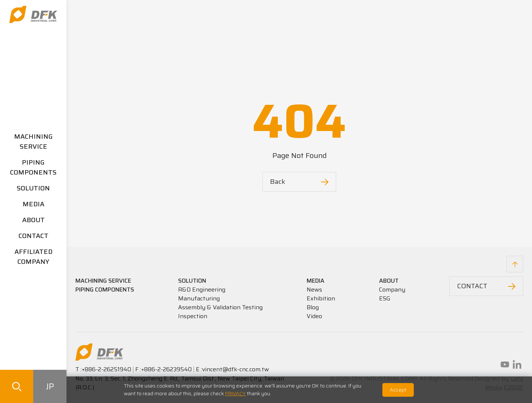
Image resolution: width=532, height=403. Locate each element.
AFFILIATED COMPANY (33, 257)
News (314, 290)
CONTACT (33, 236)
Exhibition (321, 298)
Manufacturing (199, 298)
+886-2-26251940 (106, 369)
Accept (398, 390)
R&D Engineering (202, 290)
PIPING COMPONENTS (33, 167)
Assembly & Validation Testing (220, 307)
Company (392, 290)
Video (314, 316)
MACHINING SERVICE (33, 142)
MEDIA (33, 204)
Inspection (193, 316)
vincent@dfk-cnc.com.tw (236, 369)
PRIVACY (235, 393)
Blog (313, 307)
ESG (385, 298)
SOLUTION (33, 188)
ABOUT (33, 220)
